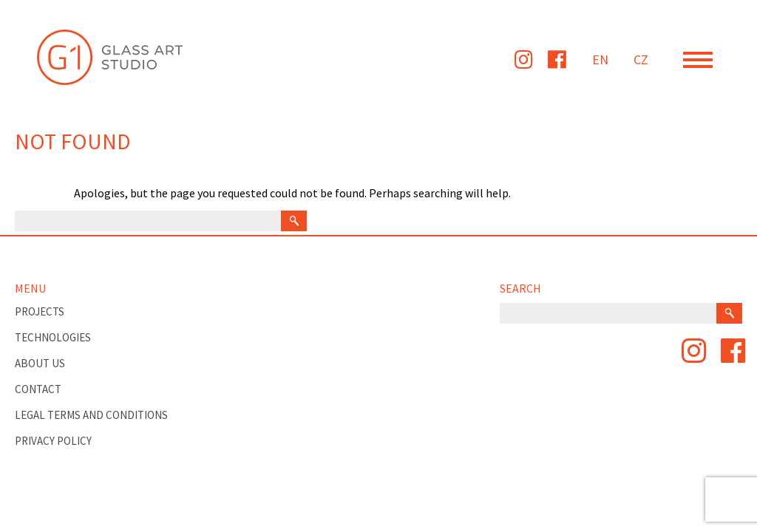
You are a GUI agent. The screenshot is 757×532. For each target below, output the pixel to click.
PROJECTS (40, 311)
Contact (38, 389)
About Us (40, 363)
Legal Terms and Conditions (91, 415)
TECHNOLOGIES (53, 337)
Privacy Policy (53, 441)
